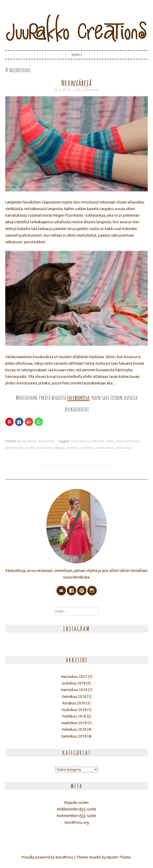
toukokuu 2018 (74, 710)
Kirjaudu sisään (76, 803)
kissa (110, 441)
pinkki (30, 448)
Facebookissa (78, 398)
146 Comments (87, 90)
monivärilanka (128, 441)
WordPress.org (77, 823)
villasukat (124, 448)
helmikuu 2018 (74, 729)
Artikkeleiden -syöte (76, 809)
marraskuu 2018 (74, 690)
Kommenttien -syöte (76, 816)
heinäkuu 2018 (74, 697)
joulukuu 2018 (74, 683)
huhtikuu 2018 (74, 716)
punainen (45, 448)
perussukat (14, 448)
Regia (60, 448)
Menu (77, 55)
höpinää (98, 441)
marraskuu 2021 (74, 677)
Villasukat (47, 441)
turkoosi (87, 448)
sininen (73, 448)
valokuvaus (105, 448)
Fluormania (80, 441)
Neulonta (29, 441)
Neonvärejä (76, 83)
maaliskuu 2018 (74, 723)
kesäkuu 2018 (74, 703)
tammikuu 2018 (74, 736)
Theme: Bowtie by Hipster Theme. (104, 857)
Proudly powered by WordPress (48, 857)
